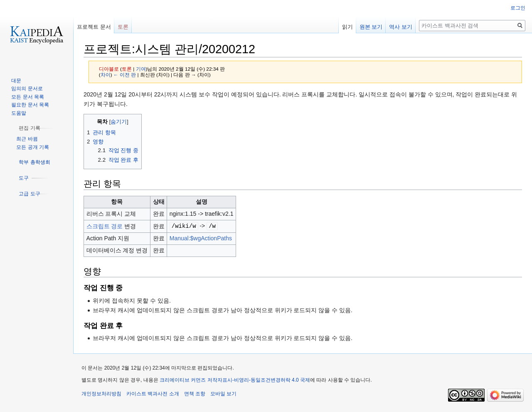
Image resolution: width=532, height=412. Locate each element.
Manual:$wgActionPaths (201, 238)
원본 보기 (371, 27)
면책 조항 (195, 393)
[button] (29, 128)
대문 (16, 81)
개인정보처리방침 (101, 393)
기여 (141, 69)
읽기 (347, 27)
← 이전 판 (125, 75)
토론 (127, 69)
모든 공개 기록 (33, 147)
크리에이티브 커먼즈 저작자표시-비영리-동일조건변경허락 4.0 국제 (235, 380)
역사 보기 (401, 27)
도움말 (19, 113)
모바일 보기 (223, 393)
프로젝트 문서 (94, 27)
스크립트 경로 (105, 226)
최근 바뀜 (27, 139)
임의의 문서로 (27, 89)
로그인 (518, 8)
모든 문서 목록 (28, 97)
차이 (106, 75)
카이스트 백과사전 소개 (153, 393)
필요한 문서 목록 (30, 105)
